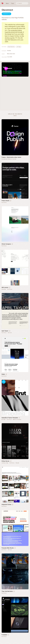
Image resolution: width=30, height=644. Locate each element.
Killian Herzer (5, 461)
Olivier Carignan (6, 244)
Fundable (4, 635)
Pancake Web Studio (8, 548)
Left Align (19, 47)
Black (8, 54)
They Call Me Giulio (7, 591)
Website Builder (17, 420)
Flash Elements (11, 47)
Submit (15, 116)
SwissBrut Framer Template (10, 418)
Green (14, 54)
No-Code (4, 420)
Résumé (17, 463)
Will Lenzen (5, 287)
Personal (4, 289)
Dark (11, 54)
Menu (7, 3)
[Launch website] (11, 201)
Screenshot (6, 14)
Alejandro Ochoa (6, 504)
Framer (3, 599)
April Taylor (5, 331)
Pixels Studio (5, 201)
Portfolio (9, 51)
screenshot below (16, 30)
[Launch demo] (19, 418)
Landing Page (5, 463)
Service (10, 333)
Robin (3, 374)
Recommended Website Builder (9, 159)
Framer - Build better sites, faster (11, 157)
